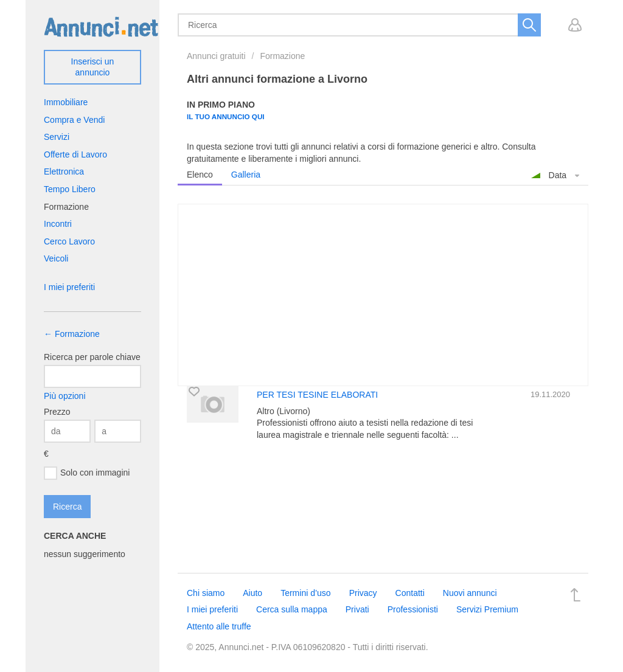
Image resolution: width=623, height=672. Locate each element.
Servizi (57, 137)
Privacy (363, 593)
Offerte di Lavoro (75, 154)
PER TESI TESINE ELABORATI (317, 395)
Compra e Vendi (74, 120)
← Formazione (72, 334)
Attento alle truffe (219, 626)
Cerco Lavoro (69, 241)
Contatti (410, 593)
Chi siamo (206, 593)
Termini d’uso (305, 593)
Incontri (58, 224)
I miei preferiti (69, 287)
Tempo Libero (70, 189)
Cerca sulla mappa (292, 609)
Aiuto (252, 593)
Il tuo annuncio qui (226, 116)
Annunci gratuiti (216, 56)
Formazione (282, 56)
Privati (357, 609)
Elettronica (64, 171)
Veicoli (56, 258)
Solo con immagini (87, 473)
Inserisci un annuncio (93, 67)
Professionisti (413, 609)
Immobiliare (66, 102)
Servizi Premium (487, 609)
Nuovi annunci (470, 593)
